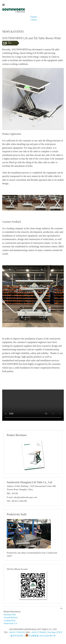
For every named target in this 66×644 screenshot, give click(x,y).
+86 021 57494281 (39, 632)
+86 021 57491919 (17, 632)
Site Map (52, 632)
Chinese (34, 20)
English (34, 17)
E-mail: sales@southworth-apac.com (22, 497)
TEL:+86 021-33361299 (17, 501)
